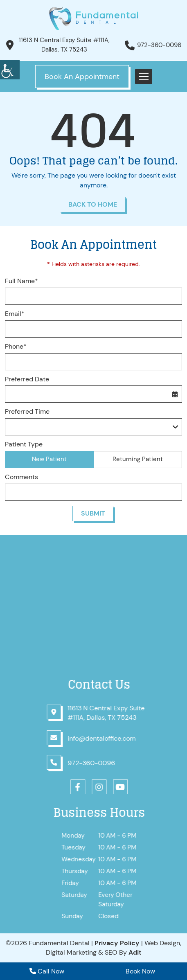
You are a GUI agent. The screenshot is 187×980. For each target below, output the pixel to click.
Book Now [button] (140, 971)
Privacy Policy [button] (117, 943)
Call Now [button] (47, 971)
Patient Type (24, 444)
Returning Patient (138, 459)
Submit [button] (93, 513)
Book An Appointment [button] (82, 77)
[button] (10, 70)
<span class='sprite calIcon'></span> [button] (175, 394)
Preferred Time (27, 412)
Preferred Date (27, 379)
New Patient (49, 459)
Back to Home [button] (93, 204)
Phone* (16, 347)
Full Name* (21, 281)
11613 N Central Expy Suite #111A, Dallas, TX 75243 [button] (64, 45)
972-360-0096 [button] (159, 45)
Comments (21, 477)
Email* (15, 314)
